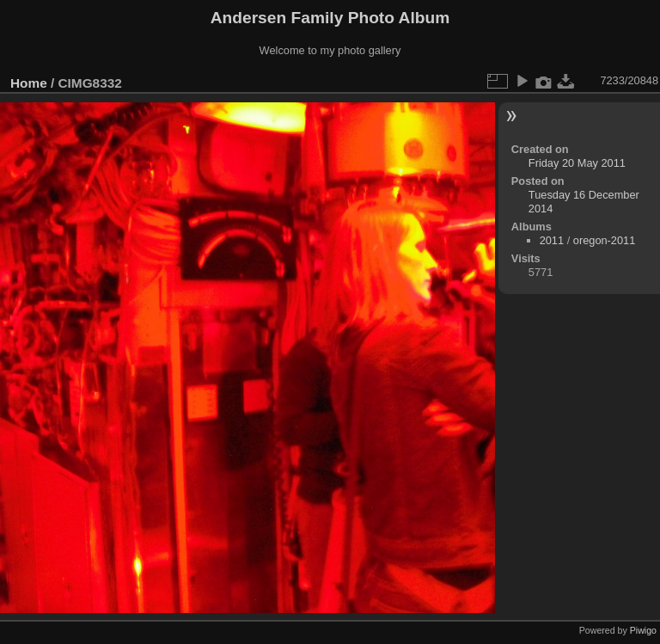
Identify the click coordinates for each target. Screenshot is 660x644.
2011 (552, 240)
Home (29, 83)
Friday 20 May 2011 (577, 163)
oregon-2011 (605, 240)
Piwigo (643, 630)
